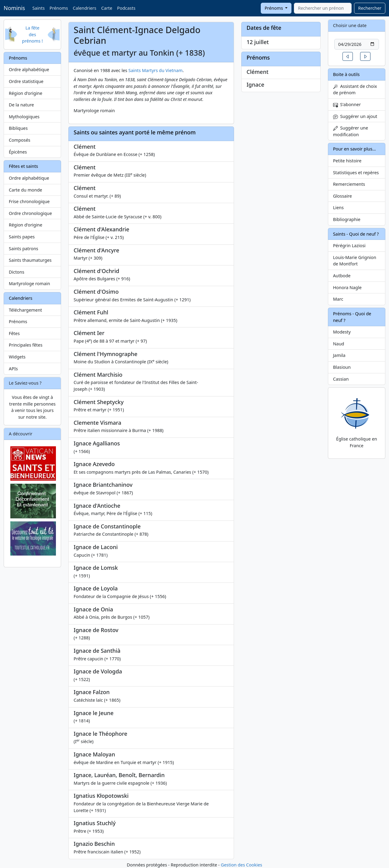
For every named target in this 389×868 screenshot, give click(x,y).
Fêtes (14, 333)
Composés (20, 140)
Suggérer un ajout (355, 116)
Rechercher (370, 8)
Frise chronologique (29, 201)
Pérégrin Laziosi (349, 246)
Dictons (17, 272)
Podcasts (126, 8)
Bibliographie (347, 219)
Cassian (341, 379)
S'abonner (347, 104)
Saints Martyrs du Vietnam (156, 70)
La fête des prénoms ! (33, 34)
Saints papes (22, 237)
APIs (13, 369)
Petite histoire (347, 161)
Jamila (339, 355)
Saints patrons (24, 249)
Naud (339, 344)
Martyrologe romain (29, 284)
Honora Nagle (347, 287)
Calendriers (85, 8)
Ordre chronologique (30, 213)
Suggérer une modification (351, 131)
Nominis (14, 8)
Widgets (17, 357)
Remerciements (349, 184)
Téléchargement (25, 310)
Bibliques (18, 128)
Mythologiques (24, 117)
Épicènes (18, 152)
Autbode (342, 276)
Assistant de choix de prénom (355, 90)
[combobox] (323, 8)
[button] (348, 56)
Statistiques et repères (356, 173)
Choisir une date (350, 25)
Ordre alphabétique (29, 69)
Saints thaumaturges (30, 260)
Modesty (342, 332)
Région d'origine (26, 93)
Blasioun (342, 367)
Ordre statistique (26, 81)
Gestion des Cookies (241, 865)
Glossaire (343, 196)
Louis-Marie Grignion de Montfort (355, 261)
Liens (338, 207)
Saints (38, 8)
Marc (338, 299)
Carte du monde (26, 190)
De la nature (21, 105)
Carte (107, 8)
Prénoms (59, 8)
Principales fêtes (26, 345)
